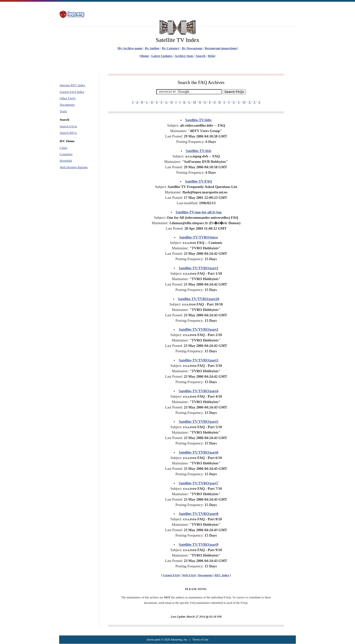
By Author (152, 48)
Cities (63, 148)
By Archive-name (131, 48)
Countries (66, 154)
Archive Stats (184, 56)
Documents (67, 105)
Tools (63, 111)
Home (145, 56)
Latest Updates (162, 56)
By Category (171, 48)
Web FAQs (189, 575)
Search (201, 56)
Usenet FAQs (172, 575)
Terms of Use (200, 640)
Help (211, 56)
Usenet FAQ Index (72, 92)
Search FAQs (68, 126)
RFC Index (222, 575)
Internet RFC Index (72, 85)
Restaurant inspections (221, 48)
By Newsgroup (192, 48)
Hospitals (66, 161)
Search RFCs (68, 133)
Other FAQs (68, 98)
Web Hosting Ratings (74, 167)
